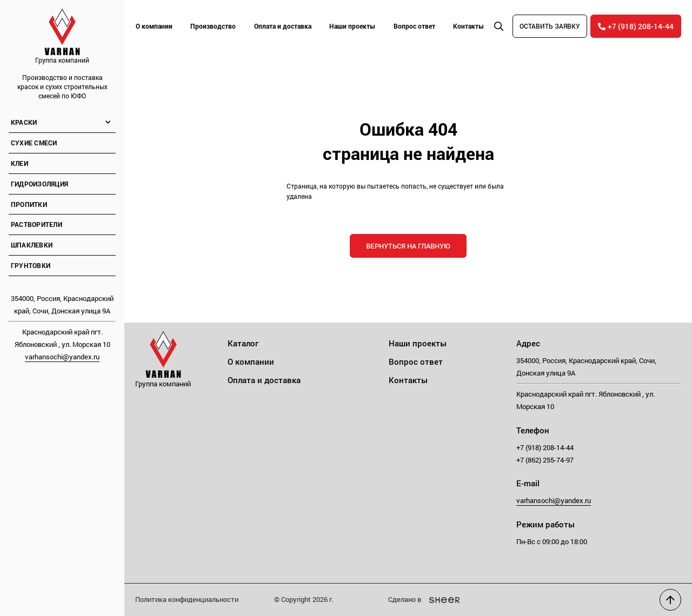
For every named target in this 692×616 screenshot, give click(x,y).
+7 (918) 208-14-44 (636, 26)
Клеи (19, 163)
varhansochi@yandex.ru (62, 357)
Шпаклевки (32, 245)
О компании (154, 26)
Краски (24, 122)
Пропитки (29, 204)
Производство (213, 26)
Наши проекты (352, 26)
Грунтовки (31, 265)
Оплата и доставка (283, 26)
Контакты (468, 26)
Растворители (36, 224)
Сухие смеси (34, 143)
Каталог (243, 343)
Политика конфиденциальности (187, 599)
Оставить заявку (550, 26)
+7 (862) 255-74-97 (545, 460)
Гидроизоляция (39, 184)
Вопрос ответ (414, 26)
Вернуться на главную (408, 246)
